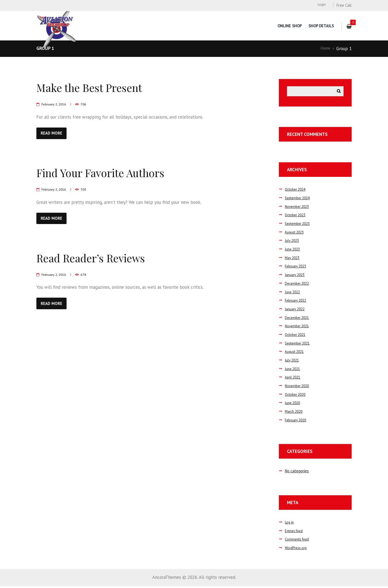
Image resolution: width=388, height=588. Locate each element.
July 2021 (293, 362)
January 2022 (296, 310)
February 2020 (297, 422)
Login (321, 5)
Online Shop (288, 26)
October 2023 (297, 216)
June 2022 (293, 293)
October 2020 (297, 396)
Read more (54, 133)
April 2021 (294, 379)
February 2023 (297, 268)
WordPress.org (297, 549)
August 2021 (296, 353)
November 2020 (298, 387)
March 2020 (295, 413)
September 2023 (299, 225)
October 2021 (297, 336)
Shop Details (321, 26)
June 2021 (293, 370)
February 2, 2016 (56, 104)
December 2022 (298, 285)
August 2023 (296, 234)
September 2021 (299, 345)
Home (324, 49)
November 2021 (298, 327)
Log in (290, 524)
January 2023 (296, 276)
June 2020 (293, 404)
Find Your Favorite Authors (109, 173)
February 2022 (297, 302)
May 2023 (293, 259)
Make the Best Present (96, 87)
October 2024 (297, 191)
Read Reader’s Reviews (98, 259)
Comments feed (298, 541)
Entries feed (295, 532)
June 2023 (293, 251)
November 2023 (298, 208)
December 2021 (298, 319)
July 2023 (293, 242)
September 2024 (299, 199)
